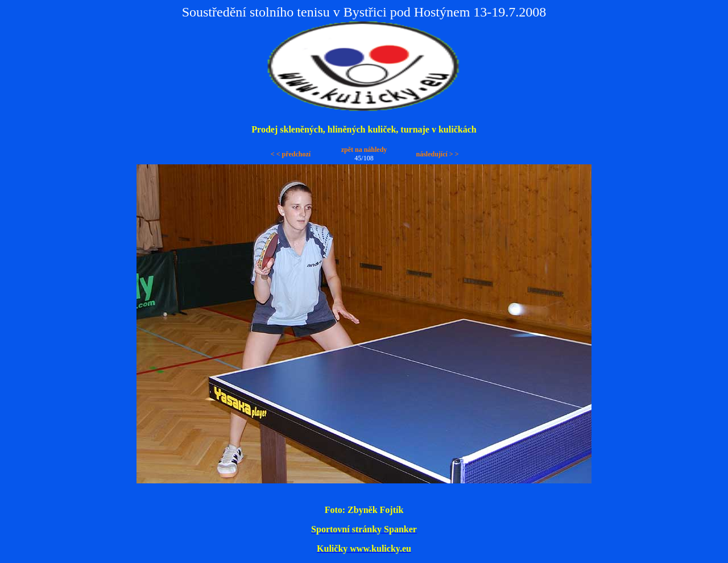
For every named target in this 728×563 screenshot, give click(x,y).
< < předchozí (291, 154)
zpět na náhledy (364, 150)
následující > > (437, 154)
